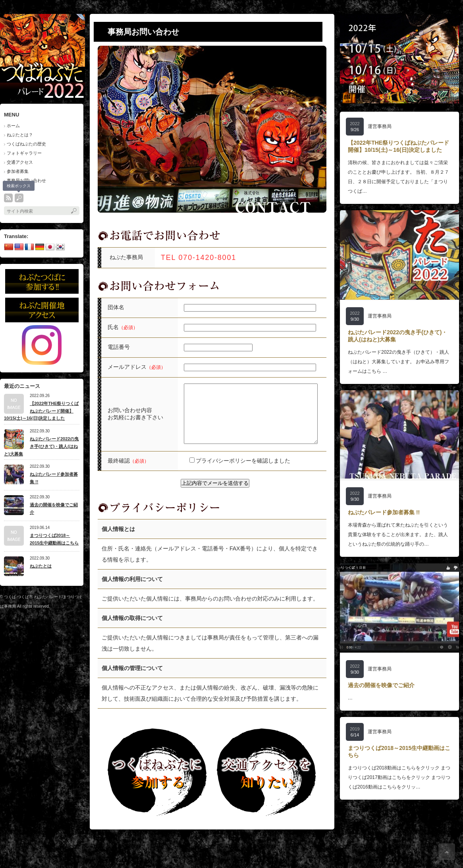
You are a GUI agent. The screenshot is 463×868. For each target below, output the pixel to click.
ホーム (13, 126)
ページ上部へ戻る (447, 852)
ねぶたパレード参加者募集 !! (54, 478)
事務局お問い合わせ (26, 180)
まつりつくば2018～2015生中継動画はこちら (54, 539)
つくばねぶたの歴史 (26, 144)
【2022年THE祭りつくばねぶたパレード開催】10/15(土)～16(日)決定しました (41, 411)
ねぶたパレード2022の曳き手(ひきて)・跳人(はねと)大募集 (41, 446)
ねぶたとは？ (20, 135)
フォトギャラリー (24, 153)
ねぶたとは (41, 566)
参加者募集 (18, 171)
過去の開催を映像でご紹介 (54, 509)
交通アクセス (20, 162)
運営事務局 (380, 126)
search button (19, 198)
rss (8, 198)
